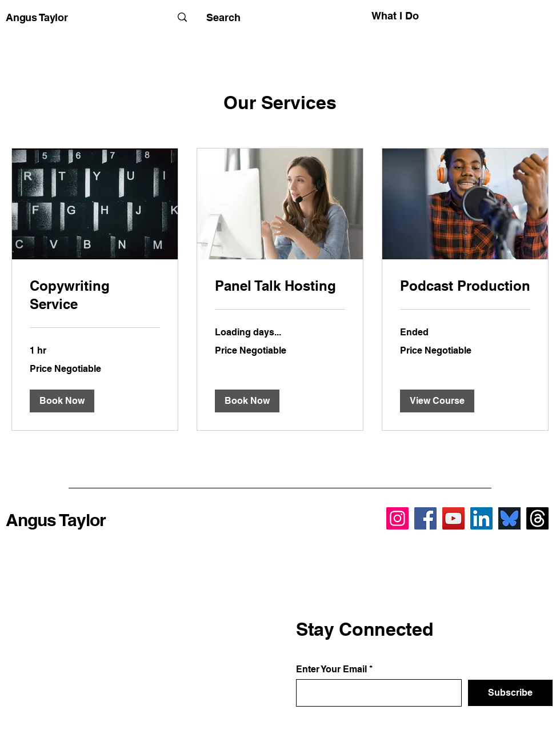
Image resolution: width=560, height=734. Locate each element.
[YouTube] (453, 518)
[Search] (223, 17)
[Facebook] (425, 518)
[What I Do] (367, 15)
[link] (95, 295)
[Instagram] (397, 518)
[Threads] (537, 518)
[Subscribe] (510, 693)
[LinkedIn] (481, 518)
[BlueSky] (509, 518)
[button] (62, 401)
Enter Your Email (331, 669)
